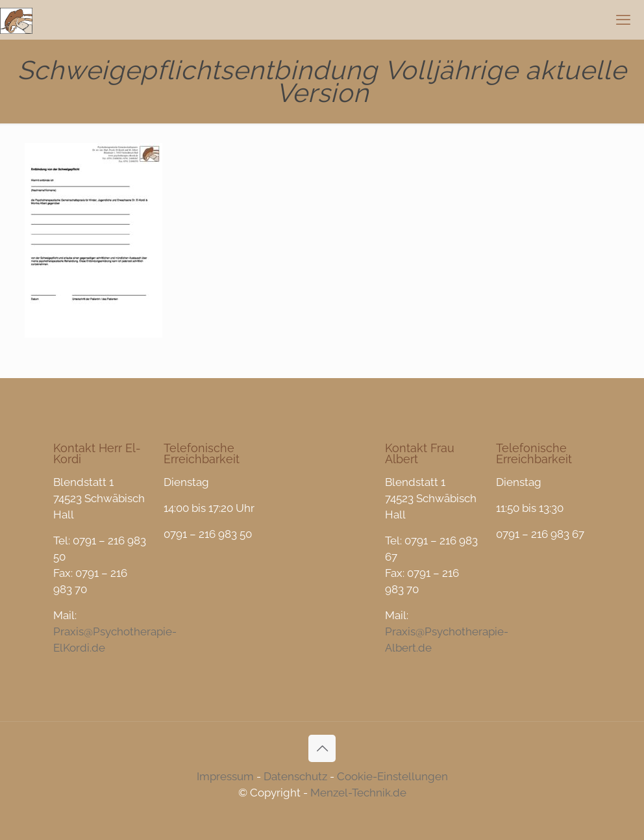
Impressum (225, 776)
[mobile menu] (623, 19)
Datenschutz (295, 776)
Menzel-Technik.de (358, 793)
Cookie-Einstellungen (392, 776)
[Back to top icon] (322, 748)
